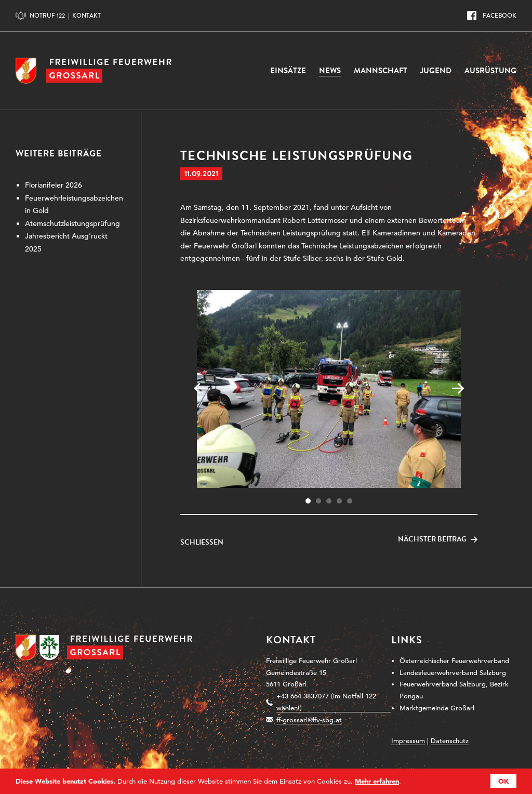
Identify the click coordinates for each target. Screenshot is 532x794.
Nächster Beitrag (432, 539)
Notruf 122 (47, 16)
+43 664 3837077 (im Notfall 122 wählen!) (326, 702)
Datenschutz (450, 741)
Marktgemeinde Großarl (437, 708)
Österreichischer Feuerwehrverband (454, 661)
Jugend (436, 71)
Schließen (202, 542)
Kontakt (87, 16)
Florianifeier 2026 (54, 185)
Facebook (500, 16)
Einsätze (288, 71)
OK (503, 781)
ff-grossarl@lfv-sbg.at (309, 720)
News (330, 71)
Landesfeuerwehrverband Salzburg (453, 673)
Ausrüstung (490, 71)
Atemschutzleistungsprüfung (72, 223)
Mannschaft (381, 71)
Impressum (408, 741)
